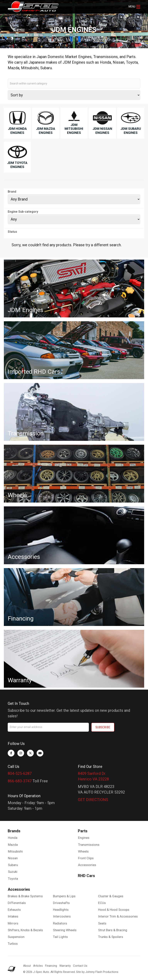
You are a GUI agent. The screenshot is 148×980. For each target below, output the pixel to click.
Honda (13, 838)
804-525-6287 (20, 773)
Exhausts (14, 910)
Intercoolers (62, 916)
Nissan (13, 858)
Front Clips (86, 858)
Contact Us (80, 966)
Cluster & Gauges (111, 896)
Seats (102, 923)
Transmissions (89, 845)
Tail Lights (60, 937)
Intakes (13, 916)
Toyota (13, 879)
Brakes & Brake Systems (25, 896)
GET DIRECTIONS (93, 800)
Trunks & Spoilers (111, 937)
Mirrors (13, 923)
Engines (84, 838)
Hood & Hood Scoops (114, 910)
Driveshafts (61, 903)
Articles (38, 966)
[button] (134, 7)
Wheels (83, 851)
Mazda (13, 845)
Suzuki (13, 872)
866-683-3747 (20, 781)
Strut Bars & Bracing (113, 930)
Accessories (87, 865)
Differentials (17, 903)
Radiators (60, 923)
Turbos (13, 944)
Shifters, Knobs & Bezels (25, 930)
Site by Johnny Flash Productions (97, 972)
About (27, 966)
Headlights (61, 910)
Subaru (13, 865)
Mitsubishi (15, 851)
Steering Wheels (65, 930)
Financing (51, 966)
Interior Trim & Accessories (118, 916)
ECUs (102, 903)
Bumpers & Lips (64, 896)
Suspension (16, 937)
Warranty (65, 966)
